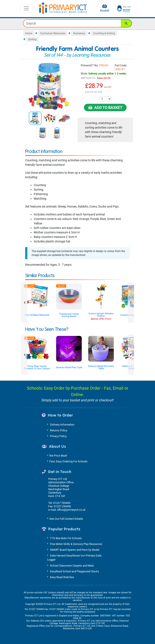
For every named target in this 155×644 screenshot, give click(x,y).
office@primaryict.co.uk (71, 510)
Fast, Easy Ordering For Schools (68, 461)
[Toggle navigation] (26, 8)
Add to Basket (105, 108)
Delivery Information (62, 424)
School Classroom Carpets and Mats (72, 565)
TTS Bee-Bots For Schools (66, 538)
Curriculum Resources (53, 33)
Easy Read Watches (62, 577)
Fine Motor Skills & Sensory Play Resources (76, 544)
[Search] (126, 23)
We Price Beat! (58, 456)
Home (29, 33)
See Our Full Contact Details (66, 519)
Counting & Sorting (104, 33)
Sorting (32, 39)
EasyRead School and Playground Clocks (75, 571)
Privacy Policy (58, 436)
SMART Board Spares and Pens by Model (75, 550)
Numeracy (79, 33)
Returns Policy (59, 430)
